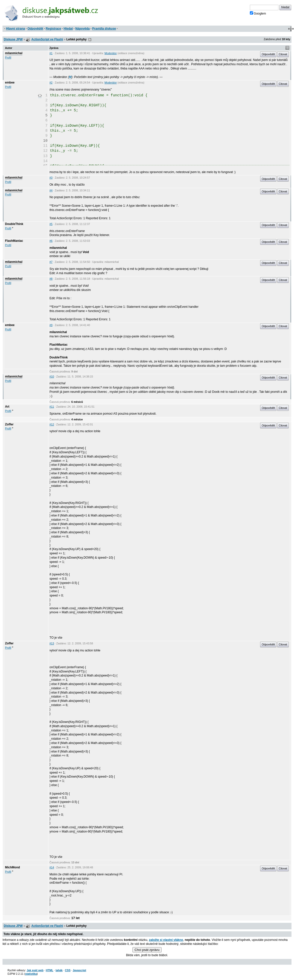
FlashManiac (14, 241)
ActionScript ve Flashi (47, 39)
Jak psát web (35, 970)
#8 (51, 279)
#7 (51, 262)
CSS (68, 970)
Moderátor (111, 53)
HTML (49, 970)
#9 (51, 325)
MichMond (12, 867)
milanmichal (14, 53)
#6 (51, 241)
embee (10, 83)
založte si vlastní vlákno (166, 940)
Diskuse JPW (13, 39)
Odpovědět (35, 29)
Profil (8, 57)
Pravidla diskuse (104, 29)
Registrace (53, 29)
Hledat (68, 29)
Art (7, 407)
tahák (59, 970)
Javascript (79, 970)
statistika (31, 974)
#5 (51, 224)
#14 (52, 867)
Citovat (283, 54)
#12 (52, 424)
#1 (51, 53)
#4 (51, 190)
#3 (51, 178)
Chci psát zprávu (147, 950)
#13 (52, 643)
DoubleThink (14, 224)
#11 (52, 407)
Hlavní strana (15, 29)
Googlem (258, 13)
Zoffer (9, 424)
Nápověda (82, 29)
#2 (51, 83)
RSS (90, 40)
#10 (52, 376)
